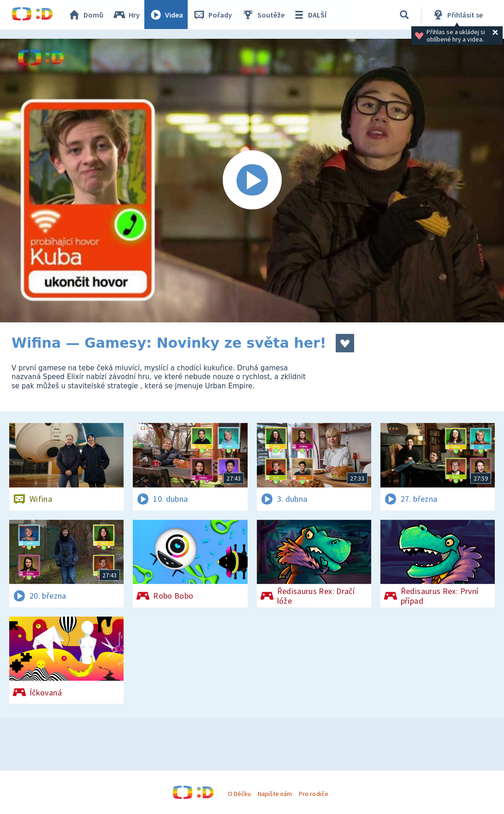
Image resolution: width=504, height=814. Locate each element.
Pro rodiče (313, 794)
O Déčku (239, 794)
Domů (86, 15)
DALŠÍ (310, 15)
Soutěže (263, 15)
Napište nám (275, 794)
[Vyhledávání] (404, 15)
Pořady (213, 15)
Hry (127, 15)
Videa (166, 15)
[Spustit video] (252, 181)
